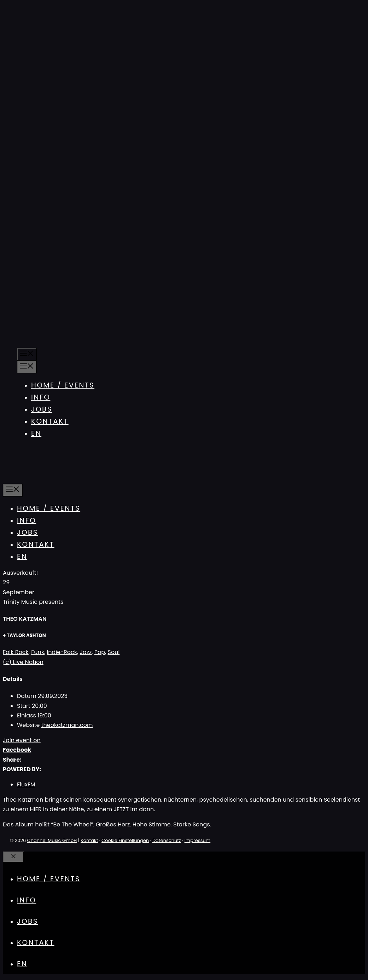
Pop (100, 652)
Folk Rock (16, 652)
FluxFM (26, 784)
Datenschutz (167, 840)
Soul (114, 652)
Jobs (42, 409)
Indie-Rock (62, 652)
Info (41, 397)
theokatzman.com (67, 725)
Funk (38, 652)
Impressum (198, 840)
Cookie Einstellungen (125, 840)
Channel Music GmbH (52, 840)
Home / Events (63, 385)
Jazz (86, 652)
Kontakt (50, 421)
